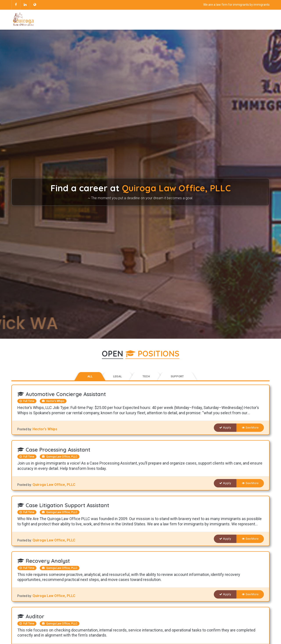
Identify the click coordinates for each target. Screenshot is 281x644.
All (90, 376)
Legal (117, 376)
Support (177, 376)
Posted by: (25, 429)
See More (250, 428)
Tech (146, 376)
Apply (225, 428)
